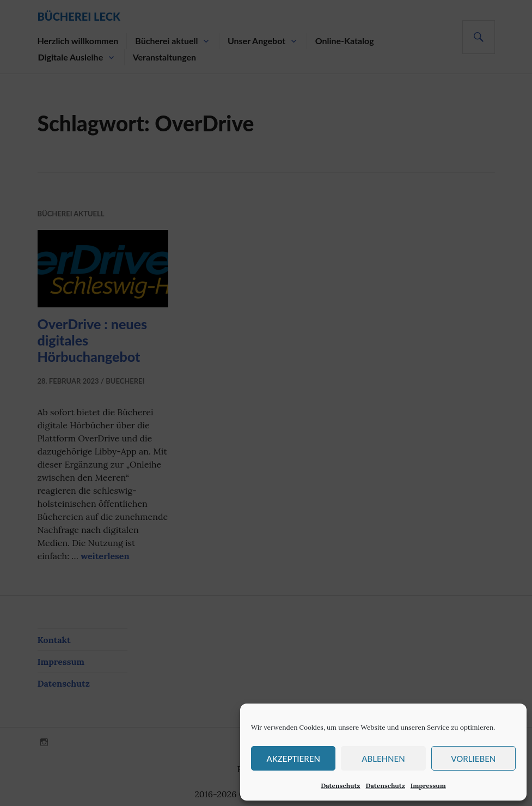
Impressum (428, 786)
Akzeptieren (293, 759)
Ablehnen (383, 759)
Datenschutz (340, 786)
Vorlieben (473, 759)
